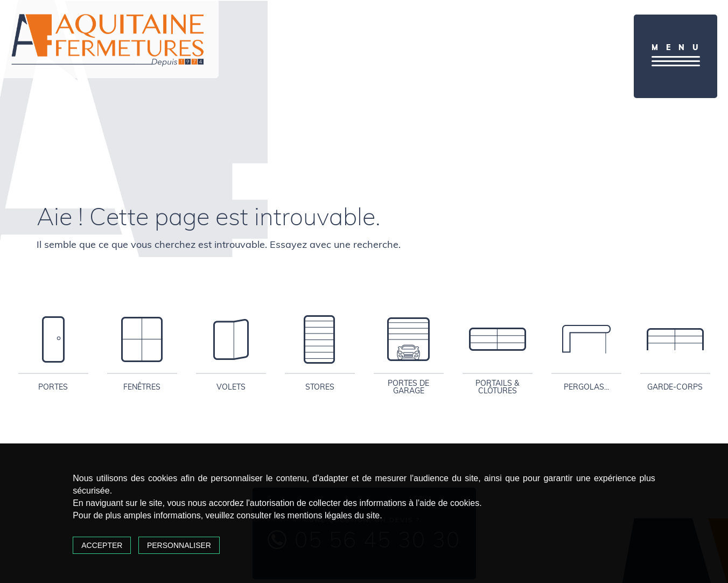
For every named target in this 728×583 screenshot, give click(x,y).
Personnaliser (179, 545)
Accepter (102, 545)
